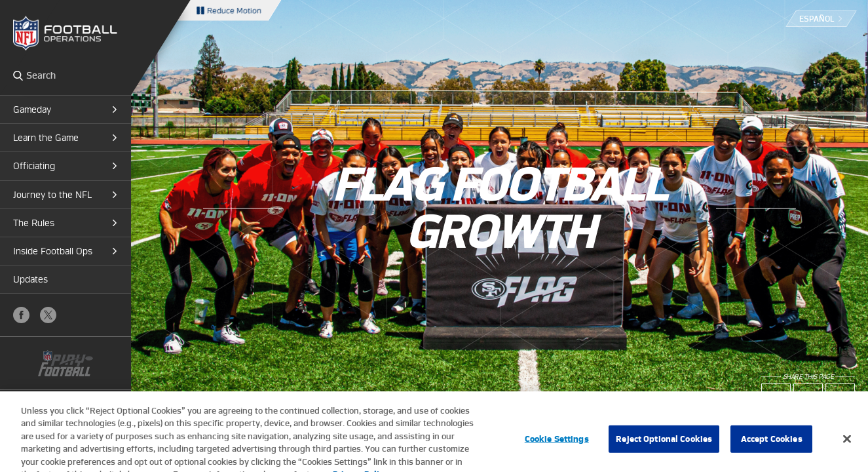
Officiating (34, 166)
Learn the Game (46, 138)
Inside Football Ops (53, 251)
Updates (30, 279)
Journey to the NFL (52, 195)
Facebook (21, 315)
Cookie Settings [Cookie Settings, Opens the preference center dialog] (557, 445)
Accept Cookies (772, 445)
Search (18, 75)
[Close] (847, 446)
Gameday (32, 109)
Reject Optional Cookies (664, 445)
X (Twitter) (48, 315)
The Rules (34, 223)
